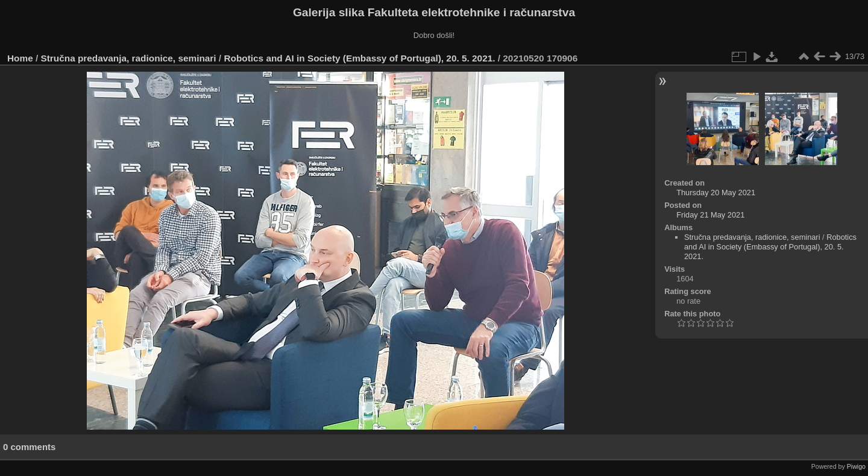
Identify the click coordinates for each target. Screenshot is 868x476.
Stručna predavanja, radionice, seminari (129, 58)
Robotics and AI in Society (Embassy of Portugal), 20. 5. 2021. (359, 58)
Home (20, 58)
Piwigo (856, 466)
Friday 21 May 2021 (710, 215)
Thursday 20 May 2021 (716, 193)
